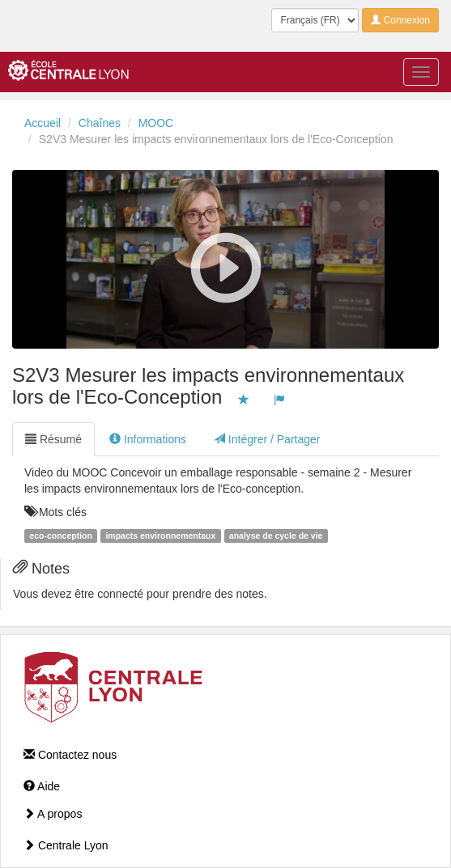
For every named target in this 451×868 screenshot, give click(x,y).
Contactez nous (70, 755)
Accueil (43, 123)
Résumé (53, 439)
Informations (148, 439)
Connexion (400, 20)
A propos (53, 814)
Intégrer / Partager (267, 439)
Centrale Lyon (66, 845)
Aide (42, 786)
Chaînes (100, 123)
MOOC (156, 123)
